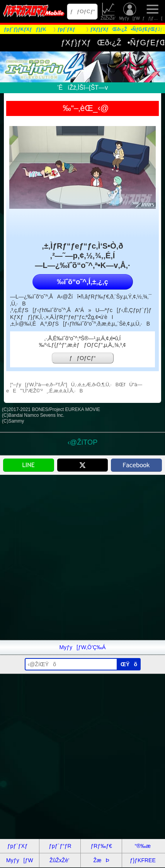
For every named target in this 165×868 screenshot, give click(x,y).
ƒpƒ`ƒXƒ (20, 846)
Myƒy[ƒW (129, 12)
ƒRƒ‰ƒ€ (101, 846)
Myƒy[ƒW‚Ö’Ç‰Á (83, 647)
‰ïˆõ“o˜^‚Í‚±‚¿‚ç (82, 282)
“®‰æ (143, 846)
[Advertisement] (82, 557)
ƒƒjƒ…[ (153, 12)
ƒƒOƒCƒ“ (82, 11)
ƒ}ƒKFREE (143, 860)
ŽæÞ (101, 860)
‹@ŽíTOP (82, 442)
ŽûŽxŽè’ (109, 12)
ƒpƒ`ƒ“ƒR (60, 846)
